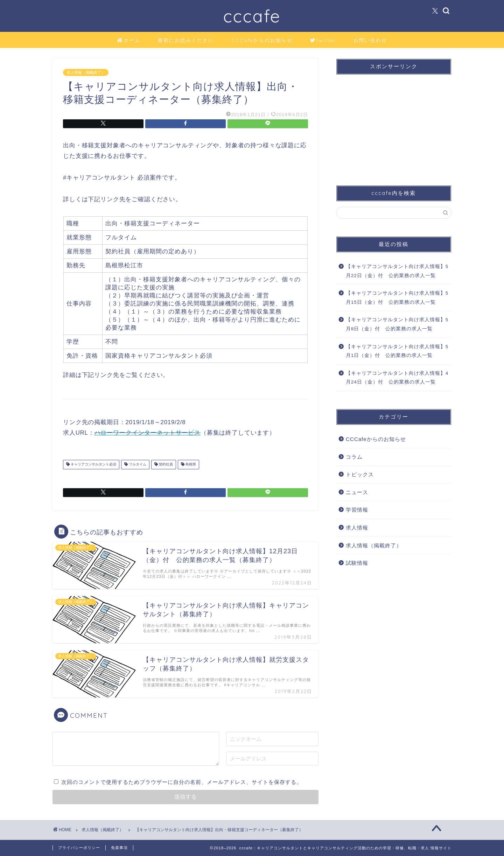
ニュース (357, 492)
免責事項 (119, 848)
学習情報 (357, 510)
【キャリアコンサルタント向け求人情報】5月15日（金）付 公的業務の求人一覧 (397, 298)
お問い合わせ (370, 40)
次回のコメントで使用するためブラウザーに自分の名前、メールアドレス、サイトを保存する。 (182, 782)
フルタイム (137, 465)
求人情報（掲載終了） (86, 72)
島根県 (190, 465)
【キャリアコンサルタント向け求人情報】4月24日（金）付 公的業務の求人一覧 (397, 378)
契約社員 (165, 465)
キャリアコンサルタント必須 (93, 465)
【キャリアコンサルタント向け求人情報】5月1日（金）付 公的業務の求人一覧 (397, 351)
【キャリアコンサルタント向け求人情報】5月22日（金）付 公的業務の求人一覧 (397, 271)
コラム (354, 457)
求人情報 (357, 528)
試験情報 (357, 563)
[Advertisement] (394, 124)
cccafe (252, 16)
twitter (323, 41)
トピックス (360, 474)
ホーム (129, 41)
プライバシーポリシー (79, 848)
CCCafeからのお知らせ (262, 40)
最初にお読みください (186, 40)
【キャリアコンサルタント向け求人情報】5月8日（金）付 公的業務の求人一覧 (397, 324)
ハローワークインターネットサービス (148, 433)
